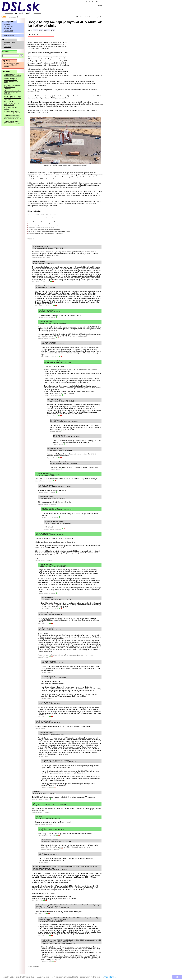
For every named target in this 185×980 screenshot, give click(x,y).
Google (36, 30)
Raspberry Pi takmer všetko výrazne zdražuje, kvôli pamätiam (12, 65)
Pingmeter (7, 45)
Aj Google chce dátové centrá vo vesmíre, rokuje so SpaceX (12, 112)
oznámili (61, 53)
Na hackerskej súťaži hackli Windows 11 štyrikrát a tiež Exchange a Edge (45, 215)
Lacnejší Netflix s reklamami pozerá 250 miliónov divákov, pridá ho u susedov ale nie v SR (13, 117)
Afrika (53, 30)
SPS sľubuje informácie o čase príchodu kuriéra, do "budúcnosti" (12, 87)
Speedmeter (7, 42)
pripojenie (47, 30)
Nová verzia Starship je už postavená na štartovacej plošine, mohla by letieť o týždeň (11, 80)
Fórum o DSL (8, 28)
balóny (41, 30)
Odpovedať (35, 258)
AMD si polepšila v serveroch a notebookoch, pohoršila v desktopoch (44, 223)
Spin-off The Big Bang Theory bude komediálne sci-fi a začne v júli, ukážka (12, 98)
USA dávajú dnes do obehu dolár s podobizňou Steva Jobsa (13, 75)
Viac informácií (111, 977)
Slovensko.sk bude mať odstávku (10, 108)
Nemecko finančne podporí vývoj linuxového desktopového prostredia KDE (12, 123)
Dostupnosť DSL (9, 26)
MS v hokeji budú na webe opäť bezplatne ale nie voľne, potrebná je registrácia (47, 221)
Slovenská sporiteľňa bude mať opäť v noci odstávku (41, 219)
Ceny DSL (7, 24)
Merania (13, 42)
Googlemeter (8, 47)
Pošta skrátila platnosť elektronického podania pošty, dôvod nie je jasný (12, 103)
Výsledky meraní (9, 31)
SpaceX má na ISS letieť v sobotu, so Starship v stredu (41, 227)
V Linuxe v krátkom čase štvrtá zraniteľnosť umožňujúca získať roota (13, 92)
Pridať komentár (33, 967)
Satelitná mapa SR (9, 35)
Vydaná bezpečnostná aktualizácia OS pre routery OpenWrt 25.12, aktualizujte (46, 217)
